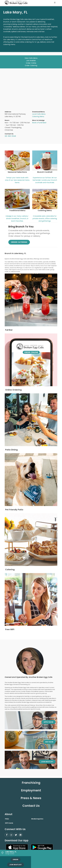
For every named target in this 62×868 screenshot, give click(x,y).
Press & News (31, 798)
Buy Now (49, 742)
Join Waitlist (31, 61)
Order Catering (31, 65)
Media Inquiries (37, 819)
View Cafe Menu (31, 58)
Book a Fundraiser (39, 123)
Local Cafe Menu (39, 114)
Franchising (31, 783)
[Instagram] (11, 835)
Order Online (31, 63)
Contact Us (31, 806)
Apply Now (49, 722)
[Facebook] (7, 835)
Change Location (10, 854)
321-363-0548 (10, 136)
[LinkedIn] (20, 835)
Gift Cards (9, 823)
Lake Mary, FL (11, 852)
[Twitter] (16, 835)
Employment (31, 790)
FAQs (7, 819)
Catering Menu (38, 116)
